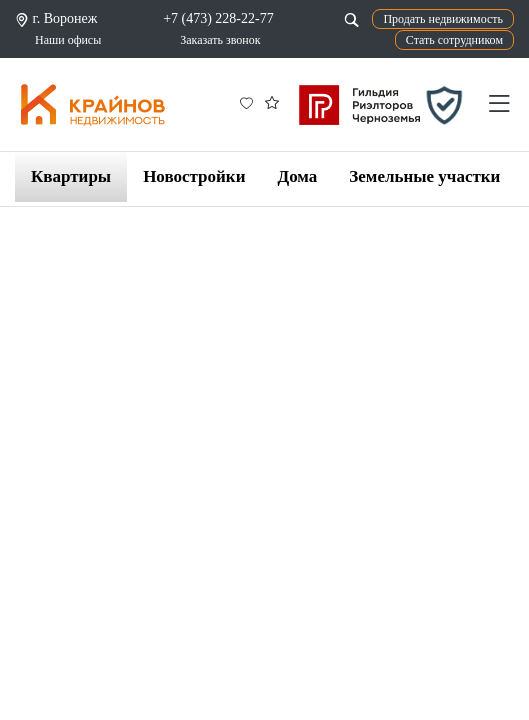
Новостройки (194, 176)
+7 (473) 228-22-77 (218, 18)
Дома (297, 176)
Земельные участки (424, 176)
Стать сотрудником (454, 40)
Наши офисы (68, 40)
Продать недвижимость (443, 19)
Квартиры (71, 176)
